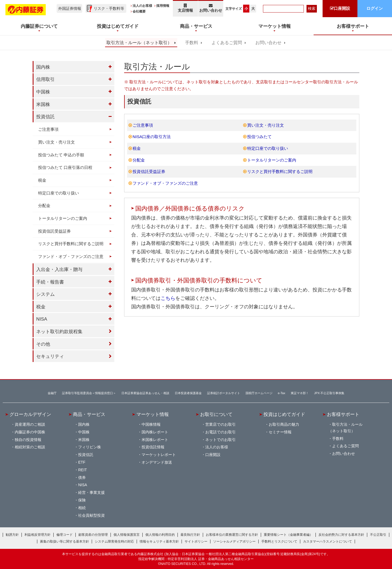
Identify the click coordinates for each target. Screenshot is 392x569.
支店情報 (185, 8)
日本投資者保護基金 (188, 393)
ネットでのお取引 (220, 440)
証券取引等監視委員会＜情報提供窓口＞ (89, 393)
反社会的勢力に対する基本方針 (341, 535)
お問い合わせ (211, 8)
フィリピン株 (90, 447)
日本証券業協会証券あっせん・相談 (145, 393)
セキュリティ (50, 356)
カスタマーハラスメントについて (327, 541)
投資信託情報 (153, 447)
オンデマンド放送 (157, 462)
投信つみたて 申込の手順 (61, 155)
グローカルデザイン (30, 414)
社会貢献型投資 (91, 515)
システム (45, 294)
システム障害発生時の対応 (114, 541)
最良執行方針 (190, 535)
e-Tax (282, 393)
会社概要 (139, 11)
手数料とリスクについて (279, 541)
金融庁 (52, 393)
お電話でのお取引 (220, 432)
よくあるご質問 (227, 43)
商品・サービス (89, 414)
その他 (43, 344)
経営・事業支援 (91, 492)
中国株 (43, 92)
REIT (82, 470)
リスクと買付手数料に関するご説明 (280, 171)
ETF (82, 462)
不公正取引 (378, 535)
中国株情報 (151, 424)
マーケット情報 (153, 414)
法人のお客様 (142, 6)
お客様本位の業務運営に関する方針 (232, 535)
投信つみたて (259, 137)
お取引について (216, 414)
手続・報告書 (50, 282)
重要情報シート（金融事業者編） (288, 535)
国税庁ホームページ (259, 393)
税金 (137, 148)
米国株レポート (155, 440)
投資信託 (45, 117)
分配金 (139, 160)
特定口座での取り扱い (268, 148)
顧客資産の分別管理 (93, 535)
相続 (82, 508)
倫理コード (65, 535)
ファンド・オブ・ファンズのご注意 (165, 183)
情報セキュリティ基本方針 (159, 541)
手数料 (192, 43)
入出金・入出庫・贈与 (59, 269)
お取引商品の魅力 (284, 424)
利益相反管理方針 (38, 535)
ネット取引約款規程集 (59, 331)
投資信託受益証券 (149, 171)
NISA (42, 319)
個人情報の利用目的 (160, 535)
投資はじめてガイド (284, 414)
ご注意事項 (143, 125)
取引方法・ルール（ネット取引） (139, 43)
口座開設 (213, 455)
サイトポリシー (196, 541)
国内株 (43, 67)
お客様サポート (343, 414)
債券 (82, 477)
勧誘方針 (12, 535)
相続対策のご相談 (30, 447)
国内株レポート (155, 432)
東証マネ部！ (300, 393)
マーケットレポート (159, 455)
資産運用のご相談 (30, 424)
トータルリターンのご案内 (272, 160)
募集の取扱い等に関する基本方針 (65, 541)
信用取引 (45, 79)
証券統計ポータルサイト (224, 393)
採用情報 (163, 6)
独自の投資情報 (28, 440)
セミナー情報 (280, 432)
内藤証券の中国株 (30, 432)
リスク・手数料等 (109, 8)
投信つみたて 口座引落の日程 (65, 167)
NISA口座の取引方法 (152, 137)
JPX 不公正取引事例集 (329, 393)
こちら (168, 298)
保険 (82, 500)
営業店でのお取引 (220, 424)
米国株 (43, 104)
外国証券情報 (70, 8)
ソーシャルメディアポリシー (234, 541)
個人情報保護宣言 (127, 535)
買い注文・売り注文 (266, 125)
